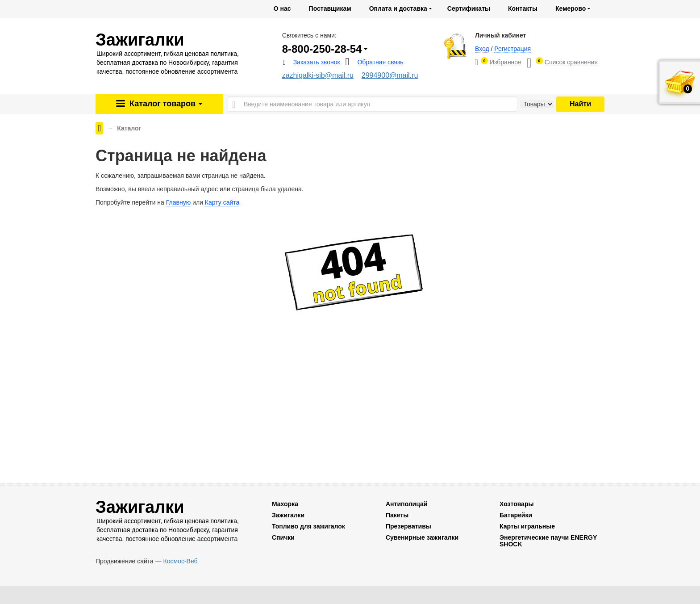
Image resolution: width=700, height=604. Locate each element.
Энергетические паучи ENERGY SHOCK (548, 541)
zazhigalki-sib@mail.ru (318, 75)
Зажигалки (288, 515)
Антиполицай (406, 504)
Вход (482, 49)
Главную (178, 202)
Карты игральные (527, 526)
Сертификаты (469, 8)
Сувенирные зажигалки (422, 537)
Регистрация (512, 49)
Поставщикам (330, 8)
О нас (282, 8)
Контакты (523, 8)
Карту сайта (222, 202)
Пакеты (397, 515)
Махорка (285, 504)
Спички (283, 537)
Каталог (165, 104)
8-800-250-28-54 (322, 49)
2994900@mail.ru (390, 75)
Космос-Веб (181, 561)
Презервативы (408, 526)
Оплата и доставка (398, 8)
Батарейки (516, 515)
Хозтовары (517, 504)
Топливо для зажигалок (308, 526)
